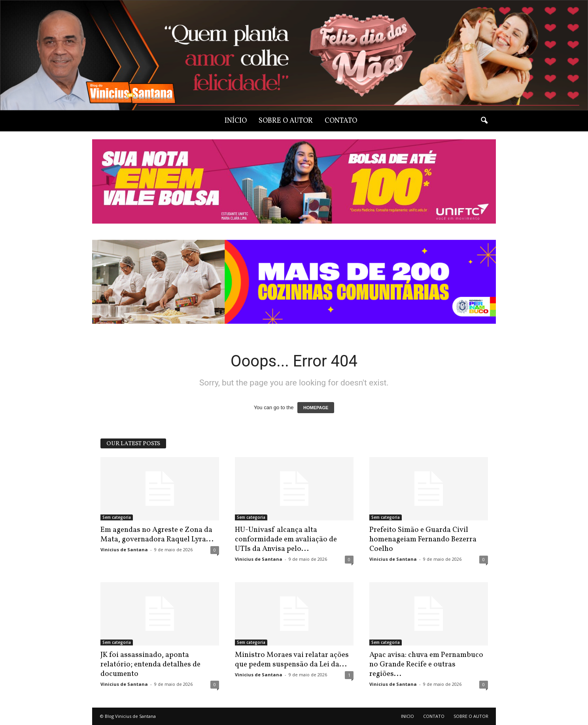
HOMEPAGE (316, 408)
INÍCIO (236, 121)
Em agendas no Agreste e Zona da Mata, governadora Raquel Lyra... (157, 535)
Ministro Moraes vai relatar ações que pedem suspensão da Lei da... (292, 660)
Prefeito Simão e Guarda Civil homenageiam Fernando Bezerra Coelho (423, 539)
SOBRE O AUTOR (286, 121)
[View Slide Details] (294, 282)
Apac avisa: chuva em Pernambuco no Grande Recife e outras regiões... (426, 664)
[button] (484, 121)
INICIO (407, 716)
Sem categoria (117, 517)
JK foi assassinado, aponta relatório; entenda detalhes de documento (150, 664)
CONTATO (341, 121)
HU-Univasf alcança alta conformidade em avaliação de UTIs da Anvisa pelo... (286, 539)
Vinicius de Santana (124, 549)
